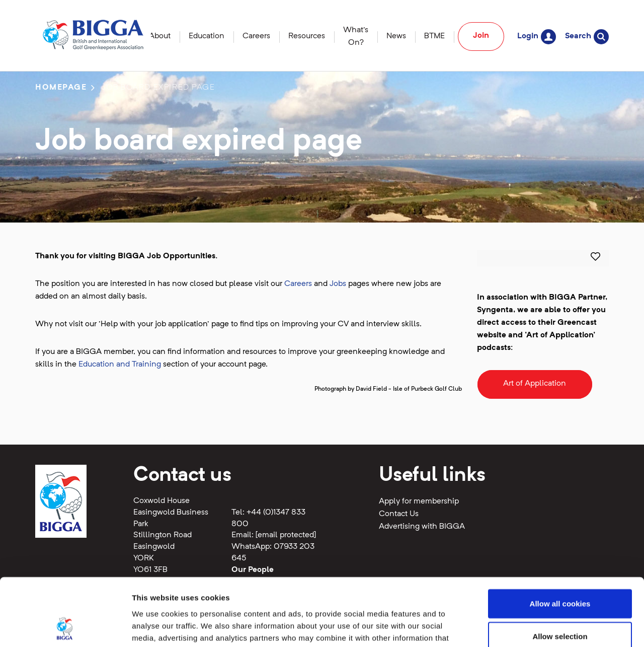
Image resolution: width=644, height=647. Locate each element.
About (160, 36)
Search (587, 37)
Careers (256, 36)
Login (537, 37)
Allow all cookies (560, 540)
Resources (307, 36)
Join (481, 36)
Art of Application (535, 384)
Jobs (338, 284)
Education (207, 36)
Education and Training (120, 365)
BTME (434, 36)
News (396, 36)
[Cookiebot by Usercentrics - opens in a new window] (65, 627)
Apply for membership (419, 501)
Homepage (61, 88)
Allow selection (560, 573)
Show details (528, 627)
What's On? (356, 37)
